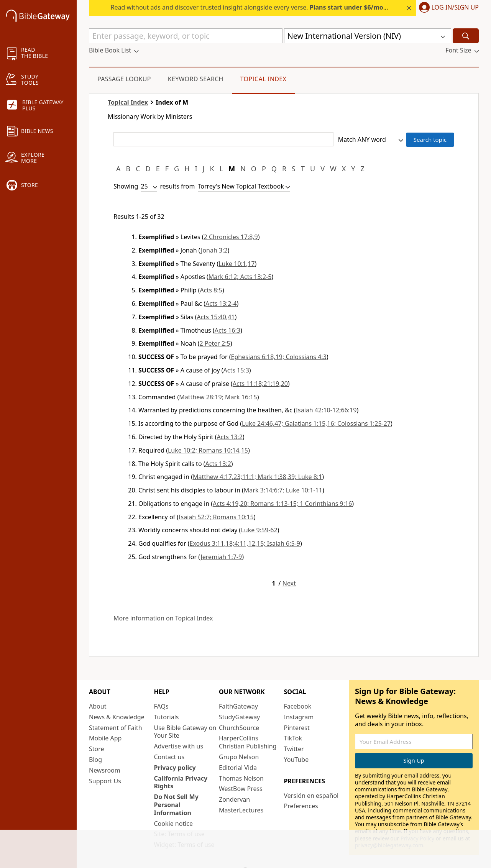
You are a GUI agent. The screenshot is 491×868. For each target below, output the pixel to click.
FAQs (161, 706)
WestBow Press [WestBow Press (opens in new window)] (241, 789)
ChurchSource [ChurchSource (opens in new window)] (239, 728)
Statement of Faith (116, 728)
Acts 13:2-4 (221, 304)
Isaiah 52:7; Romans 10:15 (216, 517)
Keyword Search (196, 79)
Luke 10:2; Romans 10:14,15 (208, 450)
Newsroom (105, 770)
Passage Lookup (124, 79)
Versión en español (311, 796)
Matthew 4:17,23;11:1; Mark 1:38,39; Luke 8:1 (257, 477)
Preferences (301, 806)
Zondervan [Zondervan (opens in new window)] (234, 799)
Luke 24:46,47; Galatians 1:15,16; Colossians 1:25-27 (316, 423)
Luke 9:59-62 (259, 530)
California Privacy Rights (181, 782)
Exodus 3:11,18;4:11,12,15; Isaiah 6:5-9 (245, 543)
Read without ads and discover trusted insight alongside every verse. (253, 7)
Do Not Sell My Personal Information (176, 805)
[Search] (466, 36)
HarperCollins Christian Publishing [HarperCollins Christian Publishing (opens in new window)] (248, 742)
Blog (95, 760)
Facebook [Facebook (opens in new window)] (298, 706)
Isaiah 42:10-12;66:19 (326, 410)
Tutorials (167, 717)
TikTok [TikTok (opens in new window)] (293, 738)
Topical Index (264, 79)
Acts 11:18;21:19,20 (260, 384)
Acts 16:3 (227, 330)
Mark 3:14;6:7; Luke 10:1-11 (283, 490)
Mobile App (105, 738)
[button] (447, 8)
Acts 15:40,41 (216, 317)
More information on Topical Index (163, 618)
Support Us (105, 781)
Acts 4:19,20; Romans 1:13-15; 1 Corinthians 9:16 (282, 504)
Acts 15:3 (236, 370)
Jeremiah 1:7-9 (221, 557)
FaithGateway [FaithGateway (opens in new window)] (238, 706)
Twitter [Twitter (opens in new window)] (294, 749)
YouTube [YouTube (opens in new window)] (296, 760)
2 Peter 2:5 (215, 343)
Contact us (169, 757)
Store (97, 749)
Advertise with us (179, 746)
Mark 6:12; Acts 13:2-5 (240, 277)
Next (289, 583)
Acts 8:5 (211, 290)
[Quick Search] (186, 36)
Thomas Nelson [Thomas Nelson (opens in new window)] (241, 778)
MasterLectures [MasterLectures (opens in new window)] (241, 810)
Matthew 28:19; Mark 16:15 (218, 397)
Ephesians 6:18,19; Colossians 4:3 (279, 357)
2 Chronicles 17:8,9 (231, 237)
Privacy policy (175, 768)
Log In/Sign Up (455, 8)
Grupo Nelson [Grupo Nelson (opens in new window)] (239, 757)
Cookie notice (174, 824)
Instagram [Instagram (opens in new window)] (299, 717)
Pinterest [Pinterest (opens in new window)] (297, 728)
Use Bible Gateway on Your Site (185, 732)
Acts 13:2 (230, 437)
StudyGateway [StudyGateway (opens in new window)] (239, 717)
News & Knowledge (117, 717)
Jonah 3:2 (214, 250)
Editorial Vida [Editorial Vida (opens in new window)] (238, 768)
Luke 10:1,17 (236, 264)
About (98, 706)
